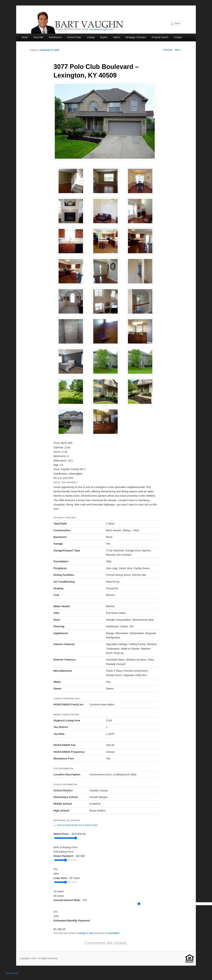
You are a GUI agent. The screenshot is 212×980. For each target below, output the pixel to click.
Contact (181, 37)
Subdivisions (56, 37)
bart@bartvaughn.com (102, 29)
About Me (39, 37)
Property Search (163, 37)
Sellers (118, 37)
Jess (92, 933)
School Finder (75, 37)
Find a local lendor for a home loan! (78, 825)
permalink (114, 933)
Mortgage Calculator (138, 37)
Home (25, 37)
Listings (92, 37)
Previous (167, 50)
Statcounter (12, 973)
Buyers (105, 37)
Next (178, 50)
